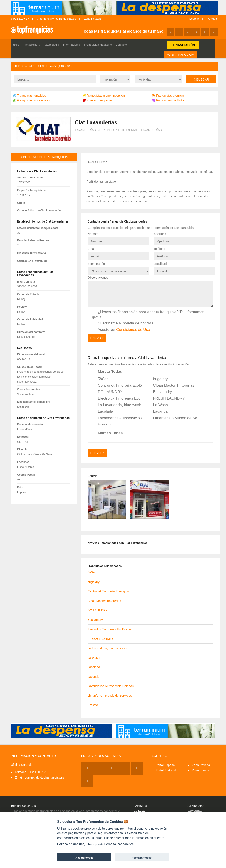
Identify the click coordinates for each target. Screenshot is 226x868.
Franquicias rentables (29, 96)
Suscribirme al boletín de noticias (122, 323)
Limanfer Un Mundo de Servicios (172, 418)
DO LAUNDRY (107, 392)
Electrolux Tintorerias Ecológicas (117, 398)
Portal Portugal (166, 770)
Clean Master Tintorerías (171, 386)
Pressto (101, 424)
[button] (114, 66)
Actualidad (51, 45)
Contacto (121, 45)
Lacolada (102, 412)
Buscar (201, 79)
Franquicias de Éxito (168, 100)
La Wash (158, 405)
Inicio (16, 45)
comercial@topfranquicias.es (56, 19)
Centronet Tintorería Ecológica (117, 386)
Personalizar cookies (119, 844)
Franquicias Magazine (98, 45)
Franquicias (31, 45)
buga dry (157, 379)
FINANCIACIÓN (183, 45)
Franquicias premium (168, 96)
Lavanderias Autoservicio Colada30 (117, 418)
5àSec (100, 379)
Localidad (160, 264)
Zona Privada (92, 19)
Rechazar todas (142, 858)
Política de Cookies (71, 844)
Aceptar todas (84, 858)
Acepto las (121, 330)
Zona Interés (96, 264)
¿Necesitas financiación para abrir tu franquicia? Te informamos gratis (148, 314)
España (194, 19)
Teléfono (159, 249)
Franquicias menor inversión (104, 96)
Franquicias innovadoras (31, 100)
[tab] (114, 66)
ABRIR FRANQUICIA (180, 55)
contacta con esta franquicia (44, 157)
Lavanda (157, 412)
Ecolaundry (160, 392)
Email (91, 249)
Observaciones (98, 278)
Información (72, 45)
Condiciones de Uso (133, 329)
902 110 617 (20, 19)
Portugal (212, 19)
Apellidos (160, 234)
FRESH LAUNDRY (166, 398)
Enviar (97, 338)
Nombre (93, 234)
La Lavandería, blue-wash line (117, 405)
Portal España (165, 765)
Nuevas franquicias (97, 100)
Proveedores (200, 770)
